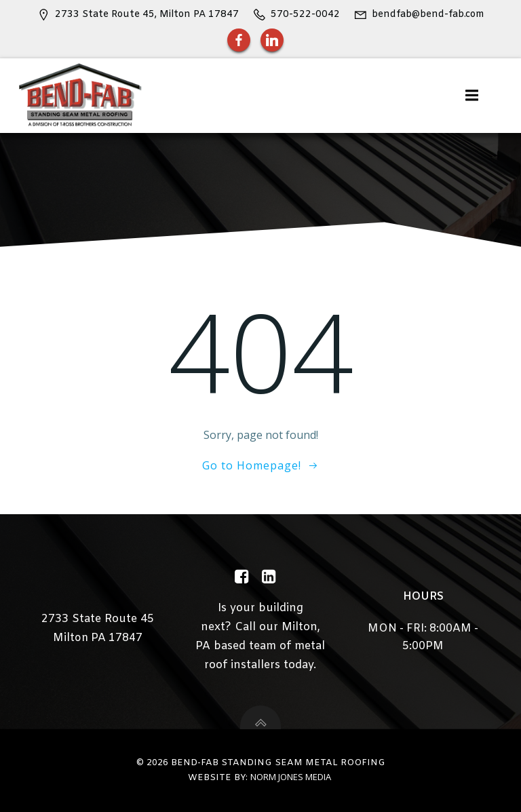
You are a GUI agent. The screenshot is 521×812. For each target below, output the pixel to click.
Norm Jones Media (291, 777)
